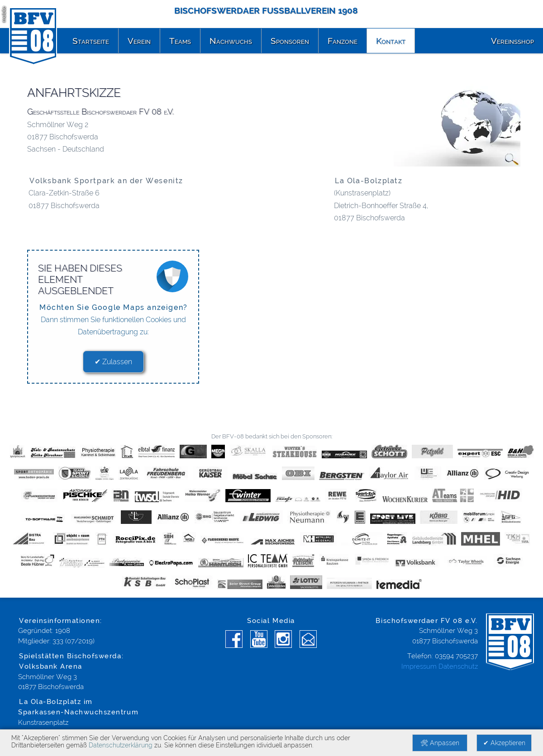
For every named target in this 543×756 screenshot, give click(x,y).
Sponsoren (290, 41)
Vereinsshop (512, 41)
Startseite (91, 41)
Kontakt (391, 41)
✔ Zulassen (113, 362)
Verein (139, 41)
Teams (180, 41)
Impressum (419, 666)
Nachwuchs (231, 41)
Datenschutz (458, 666)
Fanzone (343, 41)
